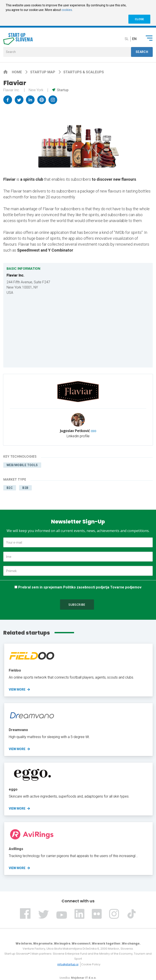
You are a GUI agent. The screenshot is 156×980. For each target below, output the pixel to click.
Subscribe (77, 605)
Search (142, 52)
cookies (67, 10)
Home (17, 72)
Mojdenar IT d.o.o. (84, 978)
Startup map (43, 72)
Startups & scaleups (84, 72)
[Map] (78, 331)
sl (127, 39)
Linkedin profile (78, 436)
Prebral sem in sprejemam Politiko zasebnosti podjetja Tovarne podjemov (80, 587)
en (134, 39)
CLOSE (139, 19)
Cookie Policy (91, 964)
